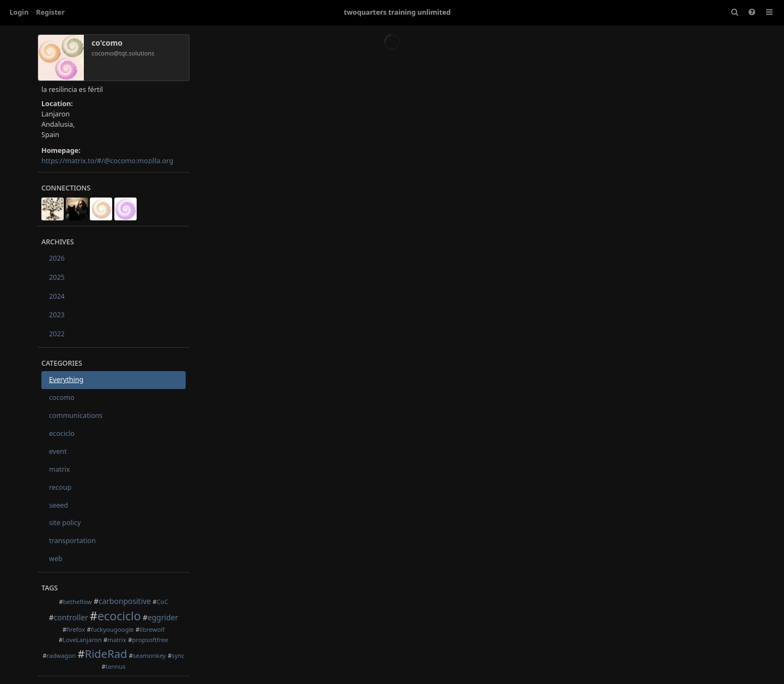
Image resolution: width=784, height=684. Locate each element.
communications (76, 415)
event (58, 451)
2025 (57, 277)
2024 (57, 296)
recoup (60, 487)
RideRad (106, 654)
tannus (116, 666)
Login (19, 12)
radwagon (61, 655)
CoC (163, 602)
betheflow (77, 602)
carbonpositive (125, 601)
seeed (59, 505)
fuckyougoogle (112, 629)
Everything (66, 380)
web (56, 559)
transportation (72, 541)
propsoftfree (151, 640)
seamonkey (149, 655)
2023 (57, 315)
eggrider (163, 617)
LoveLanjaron (82, 640)
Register (50, 12)
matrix (60, 469)
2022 (57, 334)
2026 (57, 258)
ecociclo (62, 433)
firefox (76, 629)
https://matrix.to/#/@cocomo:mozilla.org (107, 161)
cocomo (62, 398)
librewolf (152, 629)
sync (178, 655)
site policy (65, 523)
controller (71, 617)
